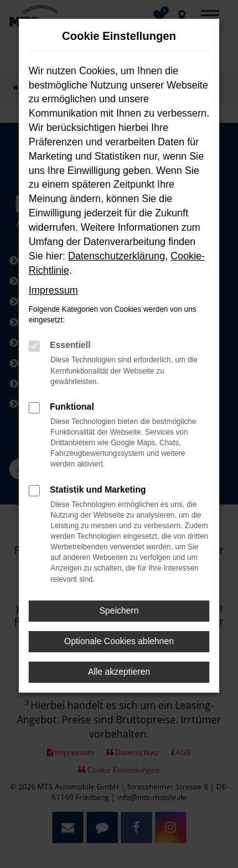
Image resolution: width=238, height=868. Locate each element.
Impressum (53, 290)
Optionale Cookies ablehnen (119, 641)
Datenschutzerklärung (117, 256)
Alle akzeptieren (119, 672)
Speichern (119, 610)
